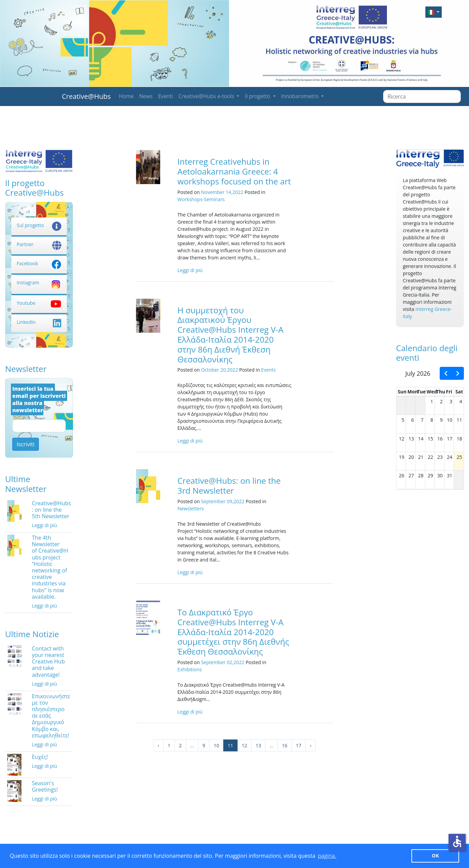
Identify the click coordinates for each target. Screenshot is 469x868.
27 (411, 475)
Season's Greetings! (45, 786)
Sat (459, 392)
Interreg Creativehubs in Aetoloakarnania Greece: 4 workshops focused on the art (234, 171)
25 (459, 457)
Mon (413, 392)
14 (421, 439)
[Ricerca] (422, 96)
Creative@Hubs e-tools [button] (207, 96)
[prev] (446, 373)
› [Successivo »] (311, 745)
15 (430, 439)
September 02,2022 (223, 662)
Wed (432, 392)
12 (244, 745)
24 (450, 457)
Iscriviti (26, 444)
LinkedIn (39, 322)
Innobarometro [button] (301, 96)
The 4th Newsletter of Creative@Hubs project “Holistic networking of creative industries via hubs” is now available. (50, 567)
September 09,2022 (223, 501)
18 (459, 439)
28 (421, 475)
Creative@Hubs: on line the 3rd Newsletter (229, 485)
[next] (458, 373)
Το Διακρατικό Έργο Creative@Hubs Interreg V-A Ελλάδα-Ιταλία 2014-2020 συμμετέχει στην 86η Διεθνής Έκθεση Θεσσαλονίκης (233, 632)
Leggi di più (44, 525)
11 (459, 420)
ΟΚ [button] (435, 856)
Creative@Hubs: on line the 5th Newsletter (51, 510)
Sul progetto (39, 225)
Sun (402, 392)
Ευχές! (40, 757)
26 (402, 475)
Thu (441, 392)
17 (299, 745)
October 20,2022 (220, 370)
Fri (449, 392)
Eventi (166, 96)
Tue (421, 392)
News (146, 96)
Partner (39, 244)
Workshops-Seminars (201, 199)
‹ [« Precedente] (158, 745)
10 (216, 745)
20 (411, 457)
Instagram (39, 282)
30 (440, 475)
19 (402, 457)
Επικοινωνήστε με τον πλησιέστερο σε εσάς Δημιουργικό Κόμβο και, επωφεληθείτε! (51, 716)
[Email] (39, 426)
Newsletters (191, 508)
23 (440, 457)
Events (268, 370)
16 (285, 745)
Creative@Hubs (86, 96)
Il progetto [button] (258, 96)
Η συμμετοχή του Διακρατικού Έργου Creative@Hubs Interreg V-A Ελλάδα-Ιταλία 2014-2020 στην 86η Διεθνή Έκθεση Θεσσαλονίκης (230, 335)
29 (430, 475)
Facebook (39, 263)
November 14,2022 (222, 192)
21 (421, 457)
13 (258, 745)
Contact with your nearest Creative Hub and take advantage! (48, 662)
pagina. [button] (327, 856)
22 (430, 457)
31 (450, 475)
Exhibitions (190, 669)
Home (126, 96)
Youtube (39, 303)
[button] (434, 12)
